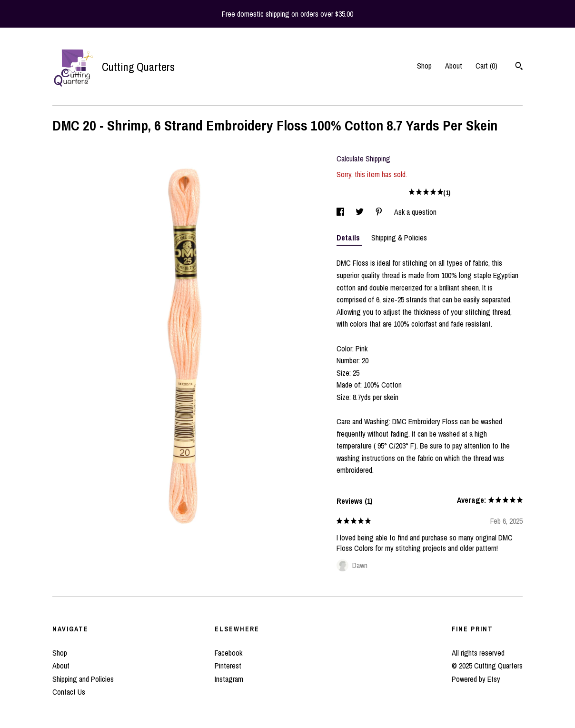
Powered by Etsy (476, 679)
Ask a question (415, 212)
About (454, 66)
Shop (424, 66)
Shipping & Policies (399, 238)
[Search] (519, 67)
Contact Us (69, 692)
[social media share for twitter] (361, 212)
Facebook (228, 653)
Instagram (229, 679)
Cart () (486, 66)
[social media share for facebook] (341, 212)
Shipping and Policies (83, 679)
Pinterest (228, 666)
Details (349, 238)
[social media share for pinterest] (380, 212)
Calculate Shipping (363, 159)
